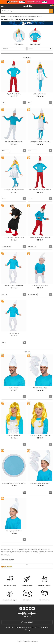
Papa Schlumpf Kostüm (14, 94)
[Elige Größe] (4, 103)
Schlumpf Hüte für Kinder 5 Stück (40, 483)
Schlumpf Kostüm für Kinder (14, 142)
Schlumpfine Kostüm (40, 94)
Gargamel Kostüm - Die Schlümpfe (14, 237)
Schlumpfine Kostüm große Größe (14, 190)
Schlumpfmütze (14, 388)
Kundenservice (27, 622)
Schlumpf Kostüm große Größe (14, 285)
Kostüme (10, 16)
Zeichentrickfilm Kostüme (21, 16)
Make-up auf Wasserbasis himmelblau (14, 483)
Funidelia (4, 16)
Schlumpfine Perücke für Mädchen (40, 435)
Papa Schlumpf (35, 44)
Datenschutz (39, 627)
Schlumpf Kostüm (14, 333)
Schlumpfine (19, 44)
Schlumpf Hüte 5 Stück (40, 388)
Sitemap (28, 630)
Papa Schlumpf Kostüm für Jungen (40, 237)
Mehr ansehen (7, 567)
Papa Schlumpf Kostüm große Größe (40, 190)
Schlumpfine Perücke (14, 435)
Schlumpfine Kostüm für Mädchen (40, 142)
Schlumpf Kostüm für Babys (40, 285)
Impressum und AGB (27, 627)
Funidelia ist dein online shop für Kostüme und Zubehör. (27, 6)
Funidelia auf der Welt (12, 627)
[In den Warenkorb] (24, 103)
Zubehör (31, 49)
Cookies (47, 627)
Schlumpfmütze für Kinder (14, 531)
